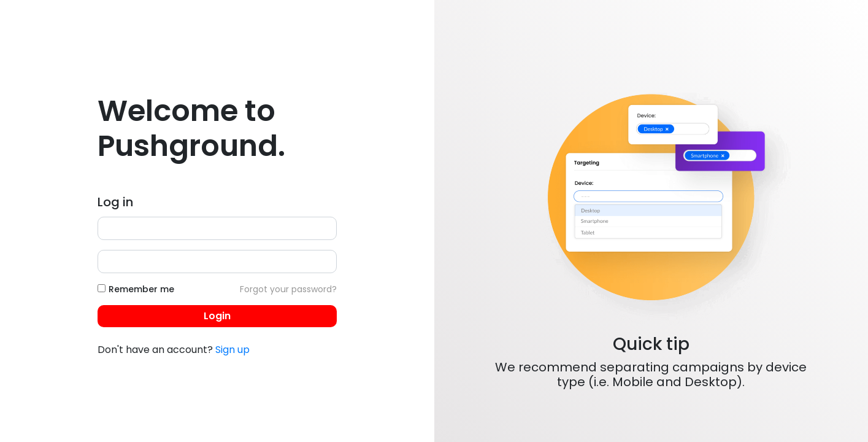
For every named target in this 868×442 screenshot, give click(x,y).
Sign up (232, 350)
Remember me (141, 289)
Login (217, 316)
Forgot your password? (288, 289)
